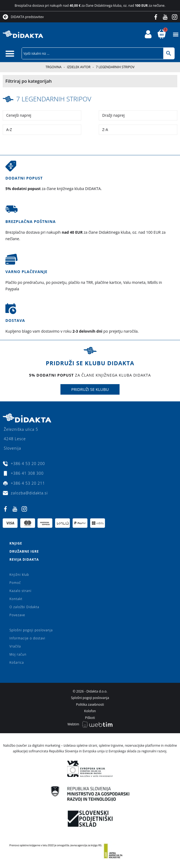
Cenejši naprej (19, 115)
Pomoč (15, 583)
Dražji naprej (113, 115)
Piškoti (90, 718)
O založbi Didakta (24, 607)
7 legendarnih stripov (54, 99)
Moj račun (18, 654)
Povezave (17, 615)
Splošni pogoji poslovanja (31, 630)
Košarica (17, 662)
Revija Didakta (24, 559)
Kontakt (16, 599)
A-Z (9, 130)
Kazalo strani (21, 591)
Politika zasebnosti (90, 705)
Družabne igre (24, 551)
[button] (176, 34)
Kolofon (90, 711)
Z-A (105, 130)
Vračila (15, 646)
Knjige (16, 543)
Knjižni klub (19, 575)
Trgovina (54, 67)
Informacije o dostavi (27, 638)
